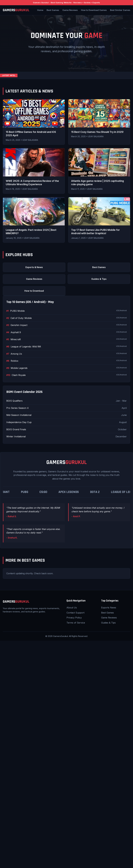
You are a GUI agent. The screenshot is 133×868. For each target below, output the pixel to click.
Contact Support (75, 613)
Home (40, 10)
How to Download (34, 291)
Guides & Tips (99, 279)
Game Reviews (70, 10)
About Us (72, 608)
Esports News (109, 608)
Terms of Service (76, 623)
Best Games (53, 10)
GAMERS (16, 10)
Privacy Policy (74, 618)
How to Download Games (94, 10)
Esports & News (34, 267)
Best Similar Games (120, 10)
